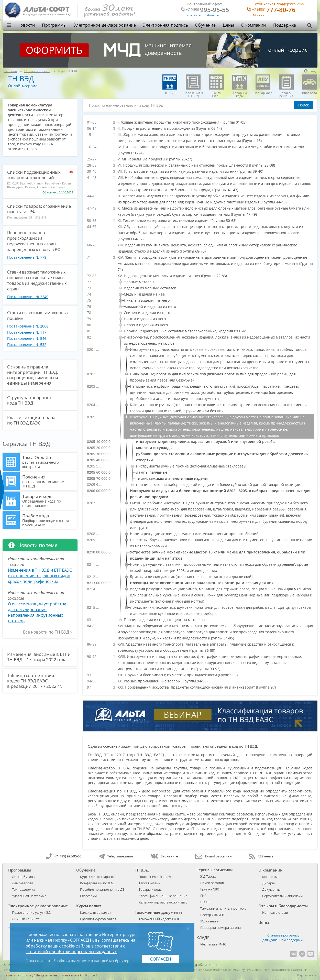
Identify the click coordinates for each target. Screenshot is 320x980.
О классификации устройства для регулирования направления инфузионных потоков (37, 612)
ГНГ (203, 896)
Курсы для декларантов (99, 877)
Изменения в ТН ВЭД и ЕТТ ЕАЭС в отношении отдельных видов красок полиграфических (40, 576)
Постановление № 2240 (28, 297)
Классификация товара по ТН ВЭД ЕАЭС (31, 420)
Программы (54, 25)
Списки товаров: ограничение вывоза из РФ (39, 209)
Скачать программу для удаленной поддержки (283, 938)
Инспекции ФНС (213, 944)
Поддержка (285, 25)
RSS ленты (262, 856)
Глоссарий (88, 896)
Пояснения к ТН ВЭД (155, 877)
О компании (254, 25)
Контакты (194, 15)
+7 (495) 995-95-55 (64, 856)
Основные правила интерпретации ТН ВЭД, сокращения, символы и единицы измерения (33, 375)
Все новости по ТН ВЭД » (48, 632)
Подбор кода (49, 520)
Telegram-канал (116, 856)
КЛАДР (203, 938)
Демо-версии (23, 883)
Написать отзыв (275, 912)
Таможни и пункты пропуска (223, 908)
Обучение (205, 25)
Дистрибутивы (24, 877)
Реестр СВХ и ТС (213, 915)
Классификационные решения (163, 896)
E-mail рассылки (213, 856)
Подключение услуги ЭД (31, 912)
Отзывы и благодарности (283, 906)
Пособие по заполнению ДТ (102, 889)
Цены (228, 25)
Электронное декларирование (105, 25)
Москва (259, 15)
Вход (310, 71)
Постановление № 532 (27, 345)
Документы (271, 889)
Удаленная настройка (29, 896)
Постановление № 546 (27, 338)
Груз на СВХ (210, 889)
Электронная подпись (165, 25)
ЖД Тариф (208, 876)
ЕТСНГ (205, 902)
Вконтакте (164, 856)
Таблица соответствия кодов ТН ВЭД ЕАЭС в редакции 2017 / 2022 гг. (35, 681)
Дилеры (213, 15)
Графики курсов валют (98, 919)
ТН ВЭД (21, 78)
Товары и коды (49, 500)
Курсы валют (89, 906)
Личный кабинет (25, 919)
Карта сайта (307, 975)
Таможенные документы (159, 912)
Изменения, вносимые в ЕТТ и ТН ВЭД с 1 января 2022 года (39, 657)
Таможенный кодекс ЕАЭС (159, 919)
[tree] (200, 405)
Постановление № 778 (27, 257)
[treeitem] (213, 122)
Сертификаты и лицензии (282, 896)
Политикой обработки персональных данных (71, 952)
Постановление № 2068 (28, 326)
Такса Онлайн (49, 462)
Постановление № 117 (27, 332)
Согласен (161, 959)
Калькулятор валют (96, 912)
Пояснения (49, 481)
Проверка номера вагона (220, 928)
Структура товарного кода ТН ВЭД (29, 400)
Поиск (304, 105)
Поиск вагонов (212, 883)
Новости (26, 25)
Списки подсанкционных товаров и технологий (34, 175)
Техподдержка (24, 889)
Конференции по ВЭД (97, 883)
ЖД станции (210, 921)
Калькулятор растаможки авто (163, 902)
